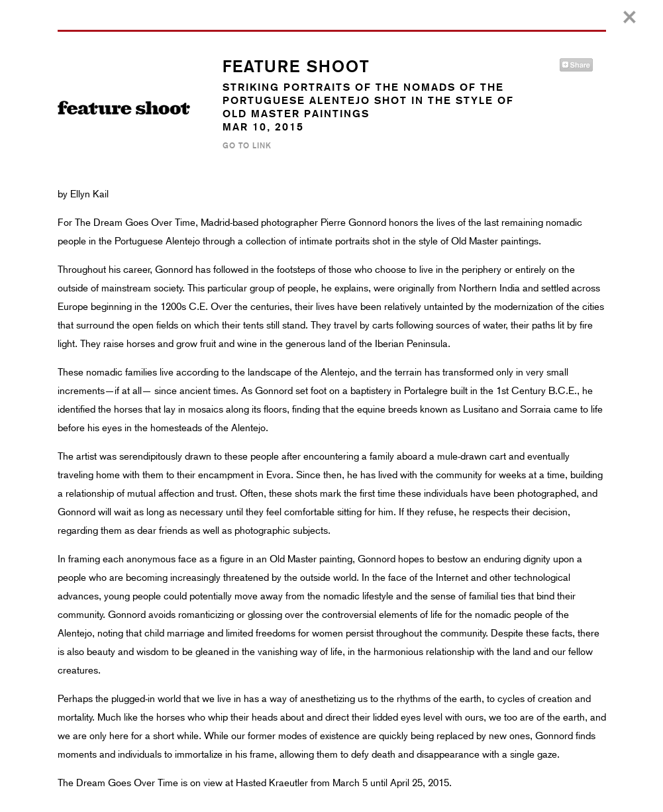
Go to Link (247, 146)
